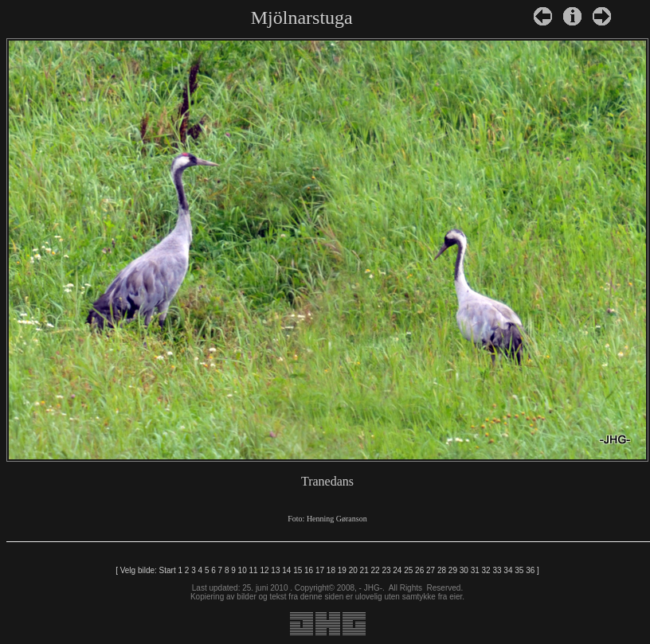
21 (364, 570)
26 (419, 570)
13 (275, 570)
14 (286, 570)
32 (486, 570)
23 (386, 570)
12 (264, 570)
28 (442, 570)
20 (353, 570)
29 (453, 570)
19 (342, 570)
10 (243, 570)
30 (464, 570)
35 (519, 570)
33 (497, 570)
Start (168, 570)
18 (331, 570)
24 (397, 570)
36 (530, 570)
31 (475, 570)
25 (408, 570)
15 (298, 570)
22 (375, 570)
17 (320, 570)
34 (508, 570)
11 (254, 570)
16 (309, 570)
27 (431, 570)
